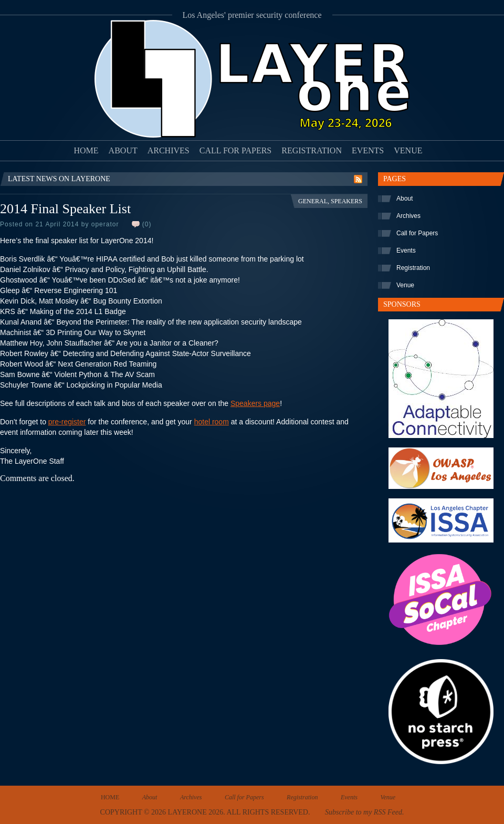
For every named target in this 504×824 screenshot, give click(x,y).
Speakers (346, 201)
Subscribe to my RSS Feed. (364, 812)
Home (86, 150)
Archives (169, 150)
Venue (408, 150)
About (123, 150)
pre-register (67, 422)
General (313, 201)
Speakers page (255, 403)
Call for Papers (236, 150)
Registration (312, 150)
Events (368, 150)
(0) (147, 224)
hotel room (212, 422)
